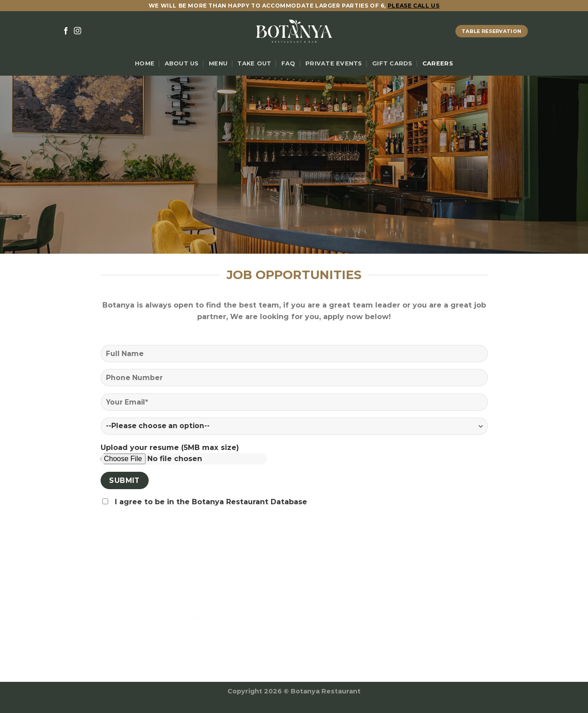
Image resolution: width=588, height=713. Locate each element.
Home (145, 63)
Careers (438, 63)
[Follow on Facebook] (66, 31)
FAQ (288, 63)
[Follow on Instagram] (77, 31)
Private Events (334, 63)
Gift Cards (392, 63)
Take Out (254, 63)
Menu (218, 63)
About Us (182, 63)
